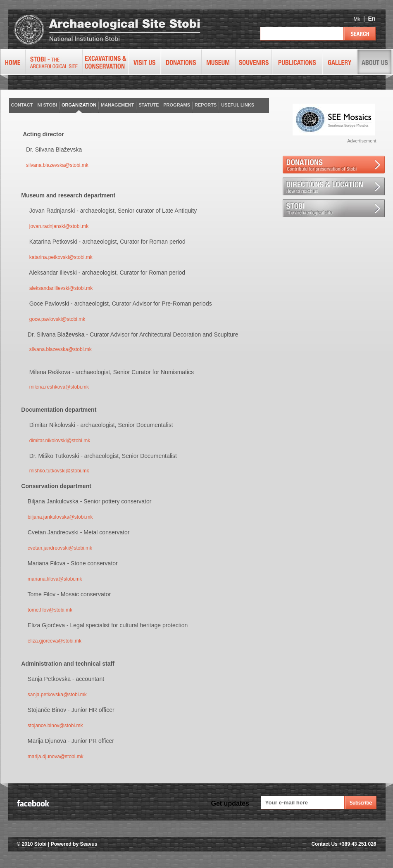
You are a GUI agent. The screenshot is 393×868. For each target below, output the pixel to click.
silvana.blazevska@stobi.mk (57, 165)
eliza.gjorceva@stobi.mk (55, 641)
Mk (357, 19)
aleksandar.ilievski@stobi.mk (61, 288)
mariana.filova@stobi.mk (55, 579)
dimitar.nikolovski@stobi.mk (60, 441)
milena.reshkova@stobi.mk (59, 387)
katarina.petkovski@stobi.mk (61, 257)
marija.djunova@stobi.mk (56, 757)
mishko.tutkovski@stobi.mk (59, 471)
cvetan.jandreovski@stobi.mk (60, 548)
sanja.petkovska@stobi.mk (57, 695)
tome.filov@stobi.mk (50, 610)
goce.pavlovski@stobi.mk (57, 319)
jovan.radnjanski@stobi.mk (59, 226)
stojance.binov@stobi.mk (55, 726)
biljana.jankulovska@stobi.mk (60, 517)
